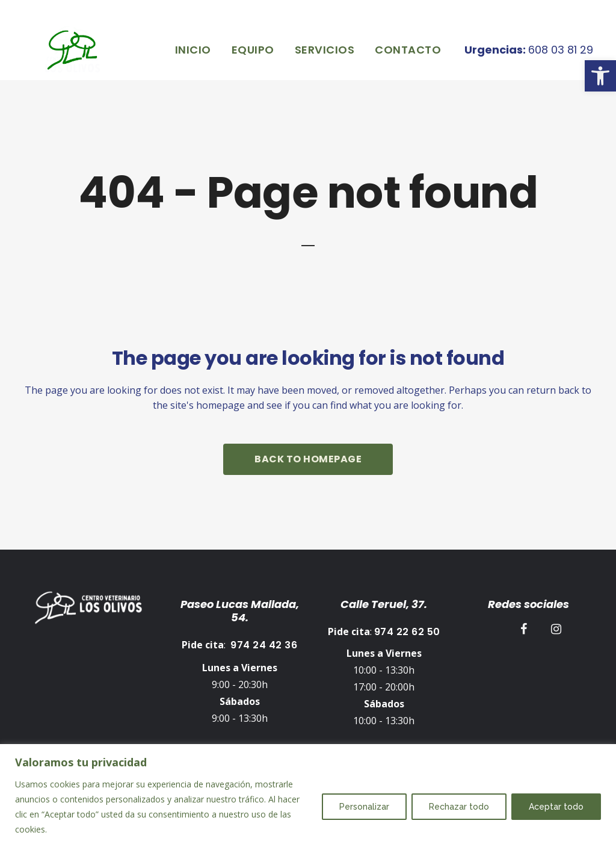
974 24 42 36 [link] (264, 642)
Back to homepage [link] (308, 459)
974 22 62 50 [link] (407, 629)
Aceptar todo (556, 807)
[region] (308, 796)
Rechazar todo (459, 807)
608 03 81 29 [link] (546, 50)
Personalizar (364, 807)
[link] (600, 76)
